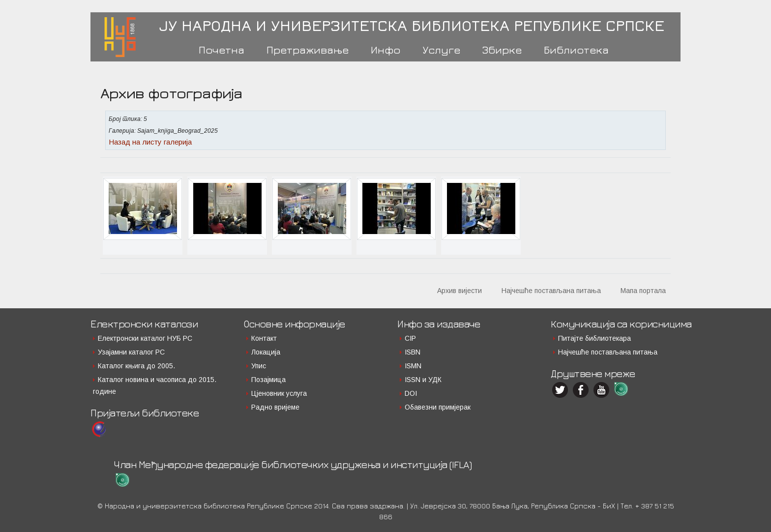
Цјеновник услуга (279, 393)
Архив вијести (460, 291)
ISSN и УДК (423, 380)
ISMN (413, 366)
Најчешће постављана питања (551, 291)
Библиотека (576, 50)
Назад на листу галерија (150, 142)
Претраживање (308, 50)
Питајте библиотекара (594, 338)
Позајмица (268, 380)
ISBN (413, 352)
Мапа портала (643, 291)
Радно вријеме (275, 407)
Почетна (222, 50)
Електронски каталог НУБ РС (145, 338)
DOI (411, 393)
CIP (410, 338)
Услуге (441, 50)
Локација (266, 352)
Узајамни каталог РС (131, 352)
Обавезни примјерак (438, 407)
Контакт (264, 338)
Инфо (385, 50)
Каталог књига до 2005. (136, 366)
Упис (259, 366)
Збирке (502, 50)
